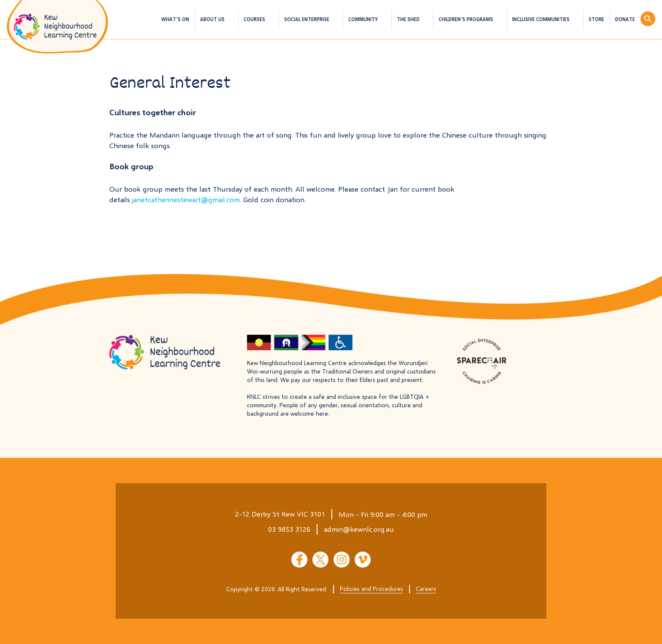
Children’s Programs (466, 19)
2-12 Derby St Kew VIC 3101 (280, 514)
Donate (625, 19)
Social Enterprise (307, 19)
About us (212, 19)
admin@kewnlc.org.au (359, 529)
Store (596, 19)
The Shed (408, 19)
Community (363, 19)
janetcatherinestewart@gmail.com (186, 199)
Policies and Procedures (372, 589)
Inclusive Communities (541, 19)
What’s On (175, 19)
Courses (254, 19)
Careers (426, 589)
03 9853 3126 (289, 529)
